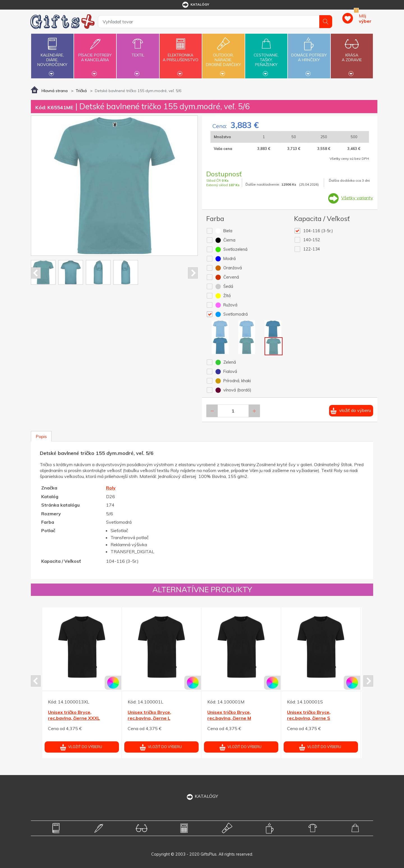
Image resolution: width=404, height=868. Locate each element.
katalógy (195, 5)
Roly (111, 488)
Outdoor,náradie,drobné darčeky (223, 55)
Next (193, 273)
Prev (36, 273)
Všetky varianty (357, 198)
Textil (138, 52)
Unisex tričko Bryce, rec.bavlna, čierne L (149, 715)
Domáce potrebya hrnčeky (309, 54)
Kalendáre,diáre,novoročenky (52, 55)
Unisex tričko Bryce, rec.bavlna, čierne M (229, 715)
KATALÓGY (202, 796)
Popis (41, 436)
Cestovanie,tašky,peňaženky (266, 55)
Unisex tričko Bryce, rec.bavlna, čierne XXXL (74, 715)
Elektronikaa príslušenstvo (181, 54)
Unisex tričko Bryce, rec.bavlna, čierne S (309, 715)
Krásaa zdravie (352, 54)
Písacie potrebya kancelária (95, 54)
